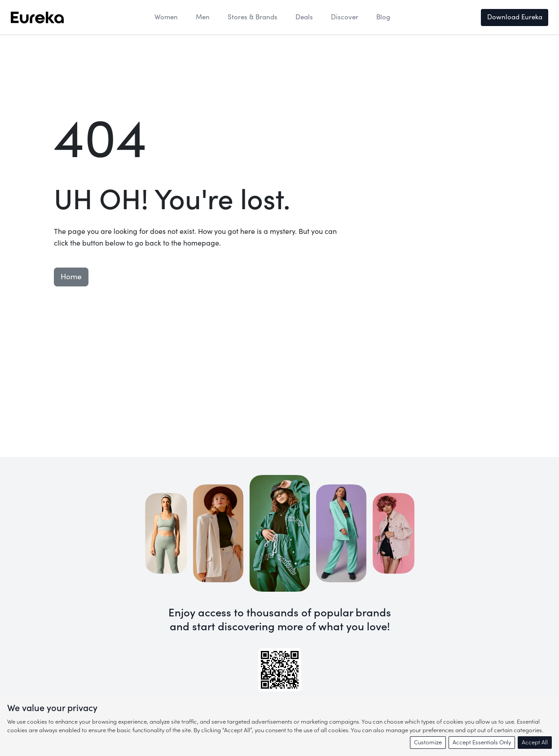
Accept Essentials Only (482, 742)
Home (71, 277)
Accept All (535, 742)
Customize (428, 742)
